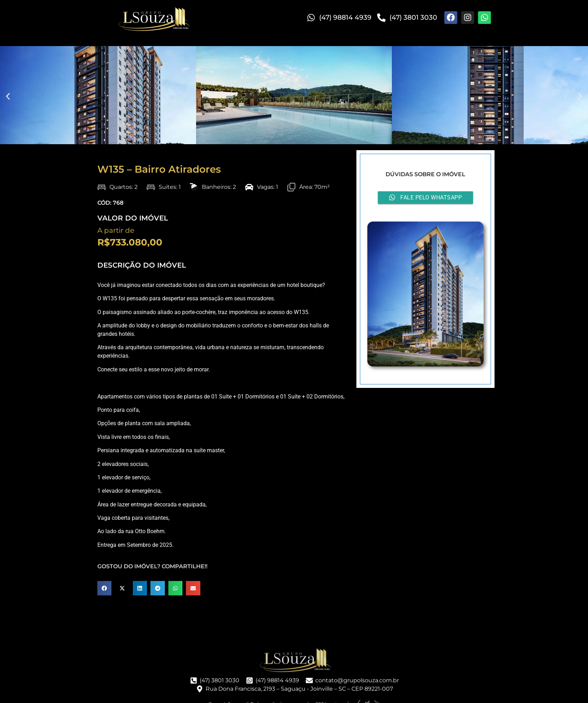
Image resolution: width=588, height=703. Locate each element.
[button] (8, 96)
